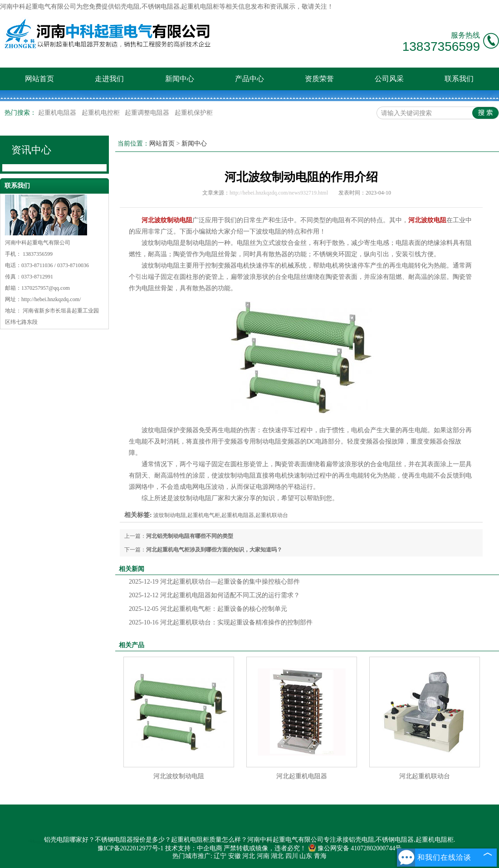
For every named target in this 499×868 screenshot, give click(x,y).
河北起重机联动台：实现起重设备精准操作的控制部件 (221, 622)
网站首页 (39, 79)
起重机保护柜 (194, 113)
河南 (263, 856)
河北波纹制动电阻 (179, 776)
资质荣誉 (319, 79)
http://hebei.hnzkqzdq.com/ (51, 299)
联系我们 (459, 79)
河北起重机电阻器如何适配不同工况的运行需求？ (214, 595)
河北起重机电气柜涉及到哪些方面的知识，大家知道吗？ (214, 550)
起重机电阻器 (58, 113)
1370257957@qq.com (46, 288)
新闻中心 (180, 79)
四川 (292, 856)
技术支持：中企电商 (194, 848)
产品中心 (249, 79)
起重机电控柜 (102, 113)
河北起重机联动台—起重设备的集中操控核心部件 (214, 582)
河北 (249, 856)
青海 (320, 856)
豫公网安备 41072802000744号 (355, 848)
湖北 (277, 856)
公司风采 (389, 79)
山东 (306, 856)
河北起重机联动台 (425, 776)
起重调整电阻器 (148, 113)
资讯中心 (31, 150)
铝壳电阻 (127, 7)
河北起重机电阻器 (302, 776)
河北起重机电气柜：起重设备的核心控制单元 (208, 609)
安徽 (235, 856)
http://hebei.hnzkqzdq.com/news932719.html (279, 193)
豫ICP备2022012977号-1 (130, 848)
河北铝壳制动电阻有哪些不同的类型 (190, 536)
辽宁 (220, 856)
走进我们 (109, 79)
